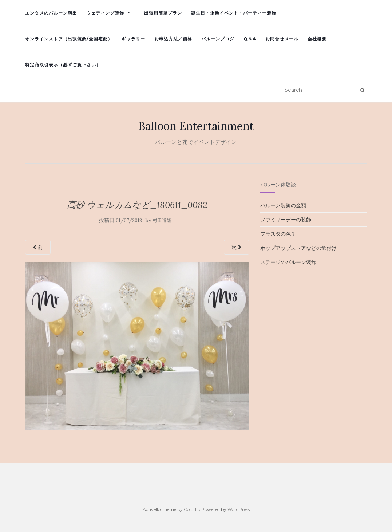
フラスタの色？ (278, 234)
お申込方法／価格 (173, 39)
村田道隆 (162, 220)
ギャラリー (133, 39)
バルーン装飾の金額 (283, 205)
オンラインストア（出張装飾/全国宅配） (69, 39)
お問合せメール (282, 39)
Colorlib (192, 509)
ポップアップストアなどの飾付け (298, 248)
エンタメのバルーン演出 (51, 13)
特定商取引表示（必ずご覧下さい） (63, 65)
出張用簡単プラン (163, 13)
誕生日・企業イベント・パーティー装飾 (234, 13)
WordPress (239, 509)
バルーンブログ (218, 39)
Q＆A (250, 39)
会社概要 (317, 39)
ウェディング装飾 (105, 13)
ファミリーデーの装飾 (286, 220)
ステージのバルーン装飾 (288, 262)
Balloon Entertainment (196, 126)
